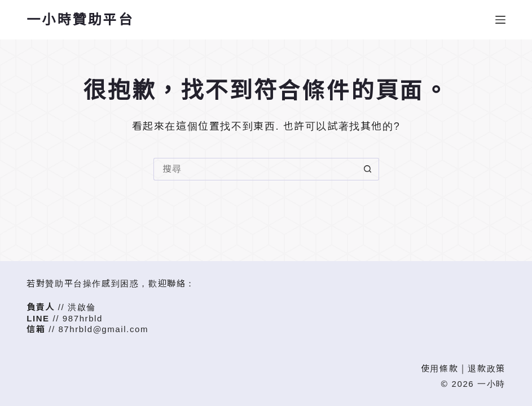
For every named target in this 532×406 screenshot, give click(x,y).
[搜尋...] (255, 169)
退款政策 (486, 369)
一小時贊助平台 (80, 19)
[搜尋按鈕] (368, 169)
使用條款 (439, 369)
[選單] (500, 20)
